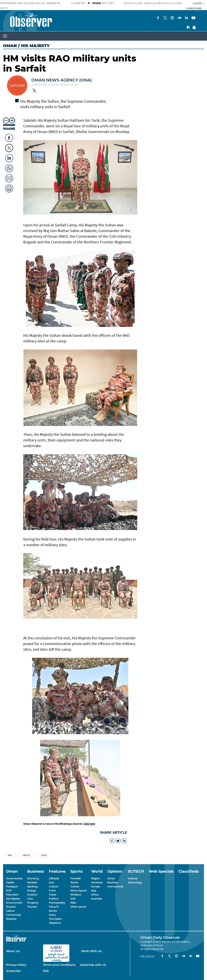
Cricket (75, 887)
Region (96, 878)
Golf (73, 899)
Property (33, 903)
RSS (46, 971)
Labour (10, 911)
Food (52, 891)
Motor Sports (78, 891)
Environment (14, 903)
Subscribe (13, 971)
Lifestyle (54, 878)
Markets (32, 882)
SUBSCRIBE (194, 8)
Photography (57, 903)
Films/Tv (54, 907)
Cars (30, 899)
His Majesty (13, 899)
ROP (9, 891)
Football (75, 878)
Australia (97, 899)
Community (14, 915)
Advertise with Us (93, 965)
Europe (96, 887)
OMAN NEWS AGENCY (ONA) (62, 80)
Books (53, 911)
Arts (51, 882)
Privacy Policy (16, 965)
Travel (53, 895)
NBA (73, 903)
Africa (95, 895)
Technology (135, 882)
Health (10, 882)
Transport (12, 887)
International (115, 887)
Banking (32, 887)
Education (12, 895)
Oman (10, 46)
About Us (13, 951)
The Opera (55, 919)
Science (133, 878)
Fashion (54, 899)
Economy (33, 878)
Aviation (32, 895)
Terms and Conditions (59, 965)
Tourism (11, 907)
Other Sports (78, 907)
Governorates (14, 878)
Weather (11, 919)
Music (52, 915)
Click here (89, 824)
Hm (10, 855)
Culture (53, 887)
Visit (44, 855)
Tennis (74, 882)
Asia (94, 891)
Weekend (55, 923)
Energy (32, 891)
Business (113, 882)
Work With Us (91, 951)
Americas (97, 882)
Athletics (76, 895)
